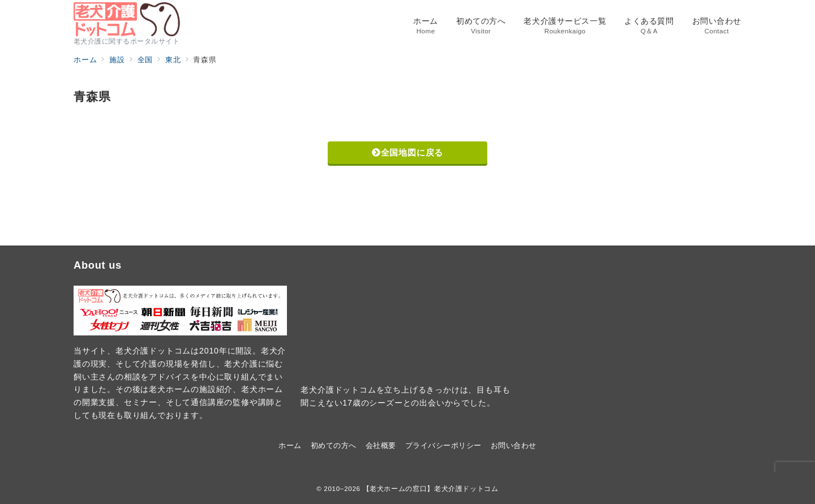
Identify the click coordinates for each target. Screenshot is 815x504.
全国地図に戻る (407, 152)
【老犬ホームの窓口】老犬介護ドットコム (431, 488)
